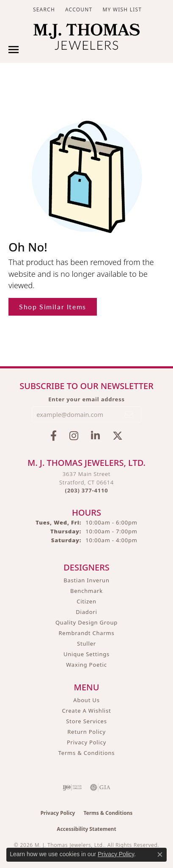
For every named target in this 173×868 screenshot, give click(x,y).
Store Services (86, 721)
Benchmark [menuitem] (86, 591)
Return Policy (86, 732)
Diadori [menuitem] (86, 612)
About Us (86, 700)
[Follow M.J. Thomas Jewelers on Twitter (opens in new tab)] (118, 436)
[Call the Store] (87, 490)
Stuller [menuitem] (86, 644)
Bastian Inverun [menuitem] (86, 580)
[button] (43, 9)
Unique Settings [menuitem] (86, 654)
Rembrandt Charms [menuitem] (86, 633)
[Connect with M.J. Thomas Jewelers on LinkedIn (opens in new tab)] (95, 436)
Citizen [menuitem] (86, 601)
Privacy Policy (86, 742)
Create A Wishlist (87, 711)
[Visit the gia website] (100, 787)
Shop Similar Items (53, 307)
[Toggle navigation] (14, 50)
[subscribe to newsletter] (129, 414)
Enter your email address (86, 399)
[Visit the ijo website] (72, 787)
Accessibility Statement (86, 829)
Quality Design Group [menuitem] (86, 622)
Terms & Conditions (87, 753)
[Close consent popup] (160, 854)
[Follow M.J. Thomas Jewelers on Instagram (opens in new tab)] (74, 436)
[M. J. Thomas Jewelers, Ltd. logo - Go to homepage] (86, 39)
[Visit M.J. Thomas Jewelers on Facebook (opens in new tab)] (54, 436)
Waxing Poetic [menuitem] (86, 665)
